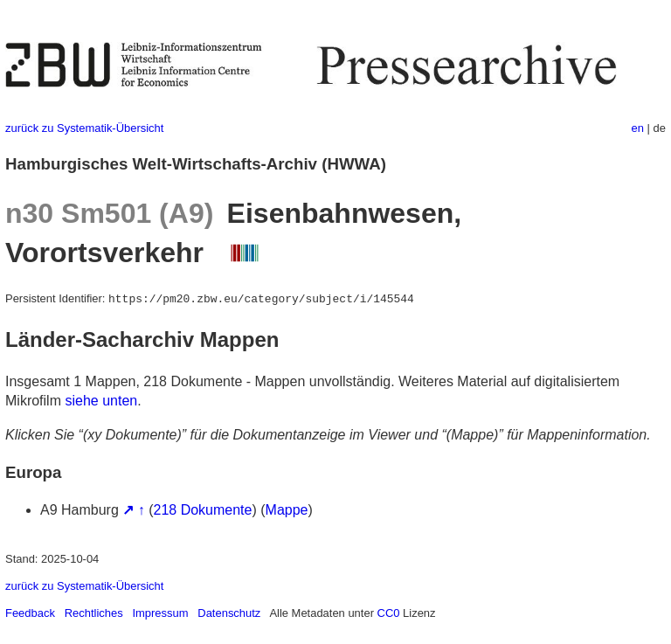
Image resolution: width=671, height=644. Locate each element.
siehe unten (101, 401)
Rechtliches (94, 613)
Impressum (160, 613)
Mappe (287, 510)
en (638, 128)
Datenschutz (229, 613)
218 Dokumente (203, 510)
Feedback (30, 613)
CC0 (389, 613)
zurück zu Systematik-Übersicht (84, 128)
